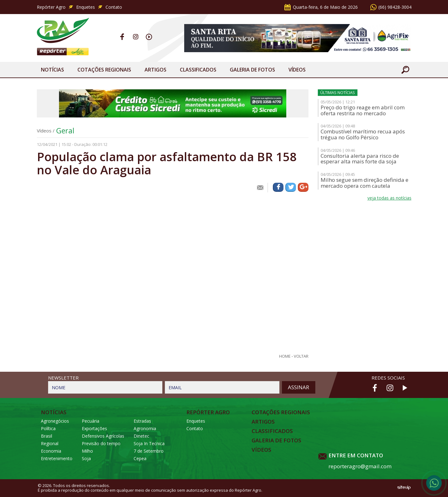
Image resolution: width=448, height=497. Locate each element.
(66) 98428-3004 (395, 7)
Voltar (301, 356)
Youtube (149, 37)
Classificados (198, 70)
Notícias (52, 70)
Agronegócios (55, 421)
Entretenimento (57, 458)
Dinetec (141, 436)
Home (285, 356)
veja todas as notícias (389, 198)
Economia (51, 451)
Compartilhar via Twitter (291, 187)
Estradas (142, 421)
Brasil (47, 436)
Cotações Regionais (104, 70)
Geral (65, 131)
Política (48, 428)
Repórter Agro (51, 7)
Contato (114, 7)
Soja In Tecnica (149, 443)
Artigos (155, 70)
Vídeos (297, 70)
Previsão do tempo (101, 443)
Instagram (136, 37)
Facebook (122, 37)
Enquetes (86, 7)
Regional (50, 443)
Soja (86, 458)
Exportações (94, 428)
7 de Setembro (149, 451)
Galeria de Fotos (276, 440)
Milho (87, 451)
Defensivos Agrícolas (103, 436)
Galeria (252, 70)
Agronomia (145, 428)
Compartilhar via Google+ (303, 187)
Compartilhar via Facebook (278, 187)
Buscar (405, 70)
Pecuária (91, 421)
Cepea (140, 458)
